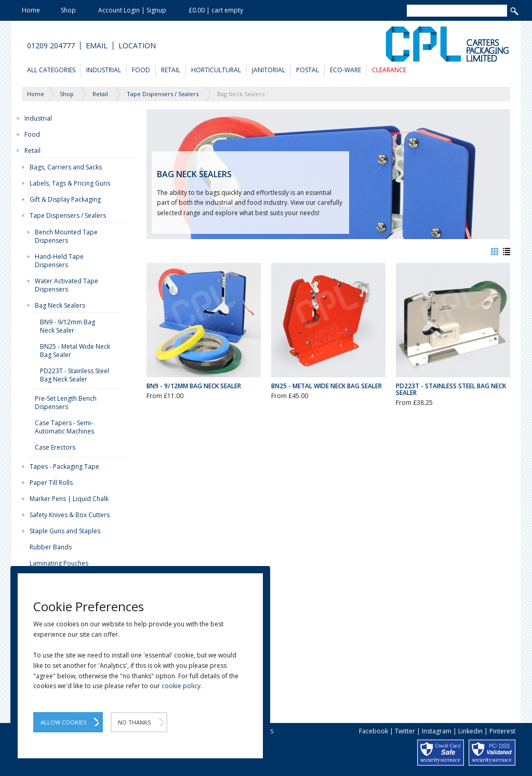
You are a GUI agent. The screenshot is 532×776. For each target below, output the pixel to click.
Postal (308, 70)
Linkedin (470, 731)
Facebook (374, 731)
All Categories (51, 70)
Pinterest (502, 731)
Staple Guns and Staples (65, 531)
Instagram (437, 731)
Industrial (104, 70)
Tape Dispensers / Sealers (68, 215)
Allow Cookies (63, 722)
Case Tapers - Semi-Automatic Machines (64, 427)
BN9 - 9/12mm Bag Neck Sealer (68, 326)
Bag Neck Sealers (60, 305)
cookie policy (181, 686)
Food (141, 70)
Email (97, 46)
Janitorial (269, 70)
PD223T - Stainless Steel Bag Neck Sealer (75, 375)
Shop (68, 10)
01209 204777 (51, 46)
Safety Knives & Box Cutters (70, 515)
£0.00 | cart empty (216, 10)
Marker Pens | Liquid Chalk (69, 499)
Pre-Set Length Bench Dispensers (66, 403)
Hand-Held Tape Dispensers (59, 261)
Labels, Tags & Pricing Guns (70, 183)
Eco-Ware (345, 70)
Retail (171, 70)
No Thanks (134, 722)
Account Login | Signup (132, 10)
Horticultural (216, 70)
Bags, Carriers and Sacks (66, 167)
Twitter (405, 731)
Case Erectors (55, 447)
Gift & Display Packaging (65, 199)
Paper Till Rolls (51, 483)
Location (137, 46)
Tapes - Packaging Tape (64, 466)
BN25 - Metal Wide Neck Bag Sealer (75, 351)
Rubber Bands (51, 547)
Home (31, 10)
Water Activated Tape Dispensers (66, 285)
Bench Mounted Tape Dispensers (66, 236)
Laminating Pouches (59, 563)
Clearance (389, 70)
